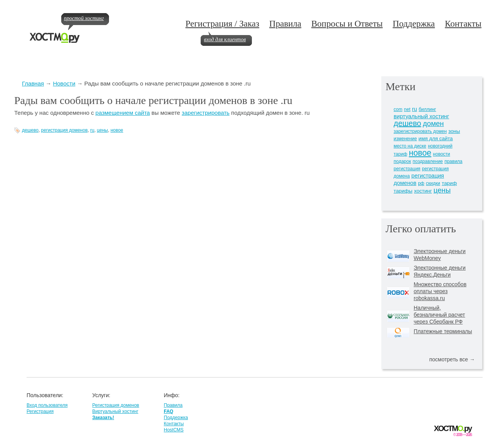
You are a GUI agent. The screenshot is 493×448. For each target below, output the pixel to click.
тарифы (403, 191)
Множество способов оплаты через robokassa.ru (440, 291)
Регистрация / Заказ (222, 24)
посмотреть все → (452, 359)
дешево (30, 130)
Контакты (463, 24)
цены (103, 130)
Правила (285, 24)
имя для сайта (436, 138)
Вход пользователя (47, 405)
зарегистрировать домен (420, 131)
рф (421, 183)
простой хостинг (84, 18)
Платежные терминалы (443, 331)
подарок (402, 161)
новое (117, 130)
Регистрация (40, 411)
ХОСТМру (453, 429)
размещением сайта (123, 113)
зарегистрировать (206, 113)
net (407, 109)
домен (433, 123)
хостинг (423, 191)
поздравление (428, 161)
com (398, 109)
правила (454, 161)
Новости (64, 83)
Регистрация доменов (116, 405)
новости (441, 154)
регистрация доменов (65, 130)
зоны (454, 131)
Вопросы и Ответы (347, 24)
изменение (405, 139)
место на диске (410, 146)
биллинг (427, 109)
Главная (33, 83)
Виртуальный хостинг (115, 411)
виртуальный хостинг (421, 116)
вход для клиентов (225, 39)
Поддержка (414, 24)
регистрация (407, 169)
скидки (433, 183)
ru (92, 130)
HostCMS (174, 430)
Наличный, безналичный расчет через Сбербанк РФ (439, 315)
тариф (449, 183)
